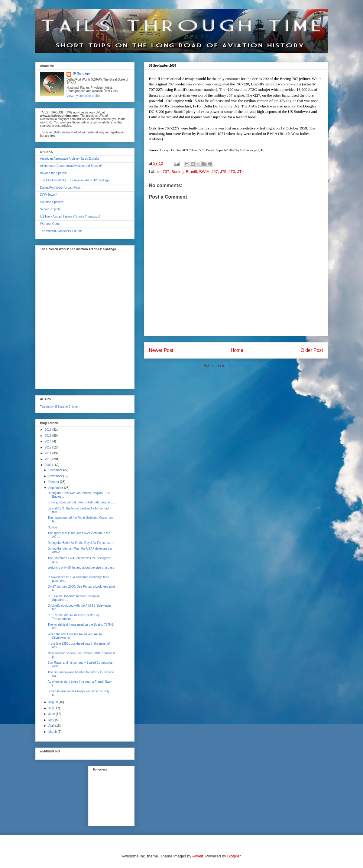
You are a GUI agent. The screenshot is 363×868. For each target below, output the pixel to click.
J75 (223, 172)
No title (52, 527)
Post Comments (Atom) (248, 366)
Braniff (191, 172)
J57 (215, 172)
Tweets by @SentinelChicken (60, 407)
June (52, 714)
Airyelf (198, 856)
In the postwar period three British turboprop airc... (81, 502)
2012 (49, 447)
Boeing (177, 172)
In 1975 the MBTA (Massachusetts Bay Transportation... (74, 617)
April (52, 726)
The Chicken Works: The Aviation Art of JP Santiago (75, 180)
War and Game (50, 224)
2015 (49, 436)
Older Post (312, 350)
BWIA (204, 172)
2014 (49, 441)
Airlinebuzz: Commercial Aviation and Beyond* (71, 166)
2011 (49, 453)
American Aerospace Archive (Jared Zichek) (70, 159)
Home (237, 350)
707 (166, 172)
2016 (49, 430)
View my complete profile (83, 96)
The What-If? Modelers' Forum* (61, 231)
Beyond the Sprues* (54, 173)
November (56, 476)
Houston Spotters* (52, 202)
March (53, 732)
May (52, 720)
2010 (49, 459)
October (54, 482)
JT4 (241, 172)
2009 (49, 465)
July (52, 708)
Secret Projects (50, 209)
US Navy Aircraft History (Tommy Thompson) (70, 217)
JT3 (232, 172)
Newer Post (161, 350)
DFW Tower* (49, 195)
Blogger (234, 856)
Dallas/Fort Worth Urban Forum (61, 188)
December (56, 470)
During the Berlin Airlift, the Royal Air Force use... (81, 543)
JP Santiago (81, 73)
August (53, 702)
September (56, 488)
